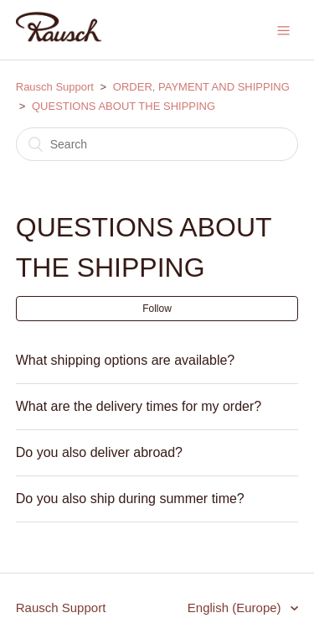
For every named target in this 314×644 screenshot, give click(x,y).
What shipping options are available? (126, 360)
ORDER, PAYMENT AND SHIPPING (201, 87)
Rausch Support (55, 87)
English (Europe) (236, 608)
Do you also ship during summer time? (130, 499)
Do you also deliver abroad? (99, 452)
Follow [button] (157, 309)
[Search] (157, 144)
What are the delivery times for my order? (139, 406)
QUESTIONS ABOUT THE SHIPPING (124, 106)
